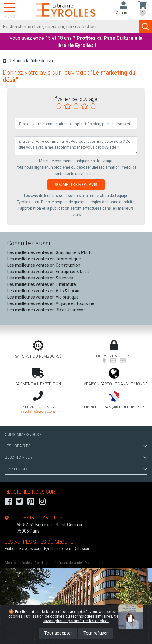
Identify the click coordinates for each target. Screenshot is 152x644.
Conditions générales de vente (58, 563)
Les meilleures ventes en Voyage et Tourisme (51, 303)
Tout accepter (58, 633)
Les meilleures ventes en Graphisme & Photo (50, 252)
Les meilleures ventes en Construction (44, 265)
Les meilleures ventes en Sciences (40, 278)
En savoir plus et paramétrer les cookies (93, 618)
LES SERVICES (76, 469)
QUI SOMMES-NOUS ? (23, 435)
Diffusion (81, 549)
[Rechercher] (69, 27)
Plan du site (94, 563)
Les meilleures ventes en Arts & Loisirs (44, 291)
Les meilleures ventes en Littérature (42, 284)
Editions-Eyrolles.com (23, 549)
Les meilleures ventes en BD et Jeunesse (47, 310)
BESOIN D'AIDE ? (76, 457)
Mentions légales (18, 563)
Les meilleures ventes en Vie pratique (43, 297)
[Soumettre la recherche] (145, 27)
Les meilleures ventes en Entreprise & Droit (48, 272)
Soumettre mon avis (76, 185)
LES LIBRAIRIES (76, 446)
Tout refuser (96, 633)
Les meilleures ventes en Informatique (44, 259)
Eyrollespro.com (58, 549)
